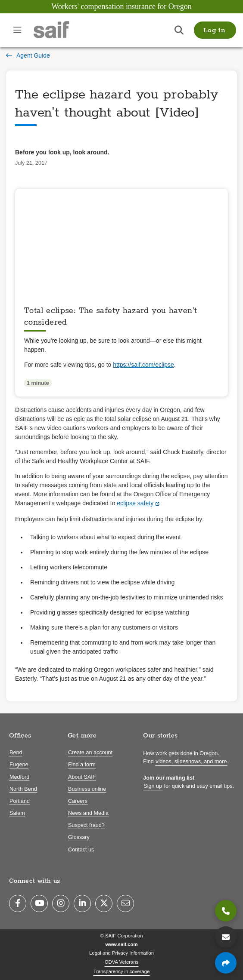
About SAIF (82, 777)
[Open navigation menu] (17, 30)
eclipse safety (135, 503)
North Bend (23, 789)
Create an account (90, 753)
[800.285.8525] (226, 911)
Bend (16, 753)
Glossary (79, 837)
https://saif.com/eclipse (143, 365)
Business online (87, 789)
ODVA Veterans (122, 962)
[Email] (125, 903)
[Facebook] (18, 903)
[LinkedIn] (82, 903)
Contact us (81, 850)
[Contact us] (226, 937)
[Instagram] (61, 903)
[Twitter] (104, 903)
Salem (17, 813)
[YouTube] (39, 903)
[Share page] (226, 963)
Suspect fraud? (86, 825)
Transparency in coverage (122, 971)
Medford (19, 777)
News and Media (88, 813)
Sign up (153, 786)
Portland (20, 801)
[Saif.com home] (60, 30)
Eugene (19, 765)
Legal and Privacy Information (121, 953)
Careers (78, 801)
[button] (215, 30)
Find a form (82, 765)
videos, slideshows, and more (191, 762)
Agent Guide (28, 55)
